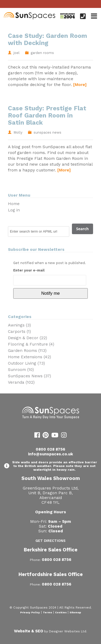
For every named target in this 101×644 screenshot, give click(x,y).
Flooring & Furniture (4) (31, 344)
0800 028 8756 (50, 449)
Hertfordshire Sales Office (51, 574)
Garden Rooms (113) (27, 351)
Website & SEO (29, 631)
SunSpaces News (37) (29, 376)
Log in (14, 210)
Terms (47, 612)
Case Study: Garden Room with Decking (47, 39)
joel (17, 53)
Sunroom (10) (21, 370)
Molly (18, 132)
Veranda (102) (21, 382)
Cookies (61, 612)
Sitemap (75, 612)
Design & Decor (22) (27, 338)
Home (14, 204)
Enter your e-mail (29, 270)
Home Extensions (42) (29, 357)
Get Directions (50, 541)
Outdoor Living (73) (26, 363)
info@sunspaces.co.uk (50, 454)
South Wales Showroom (51, 478)
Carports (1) (19, 332)
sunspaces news (47, 132)
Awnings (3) (19, 325)
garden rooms (42, 53)
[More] (80, 85)
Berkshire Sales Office (51, 550)
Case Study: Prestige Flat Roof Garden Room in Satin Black (47, 115)
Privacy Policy (30, 612)
